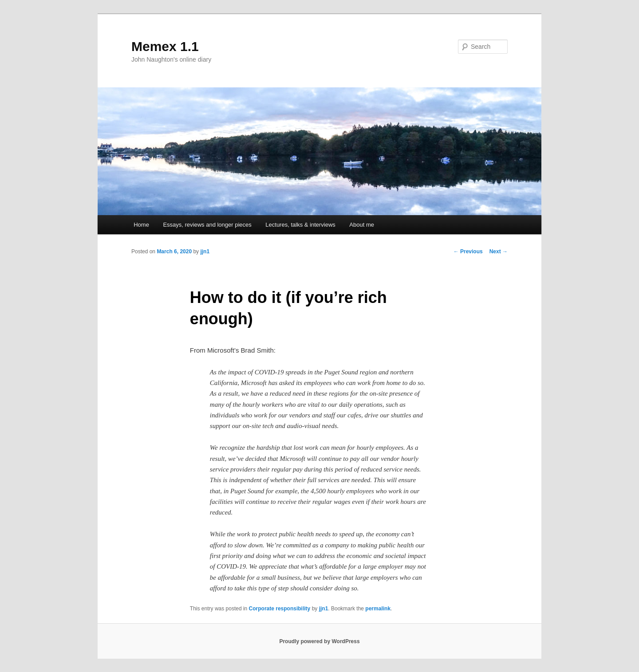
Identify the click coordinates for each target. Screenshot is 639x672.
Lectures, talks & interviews (300, 225)
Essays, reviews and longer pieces (207, 225)
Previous (468, 252)
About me (362, 225)
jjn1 (205, 252)
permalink (378, 609)
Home (141, 225)
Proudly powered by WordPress (319, 641)
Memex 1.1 (165, 46)
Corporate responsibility (280, 609)
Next (499, 252)
